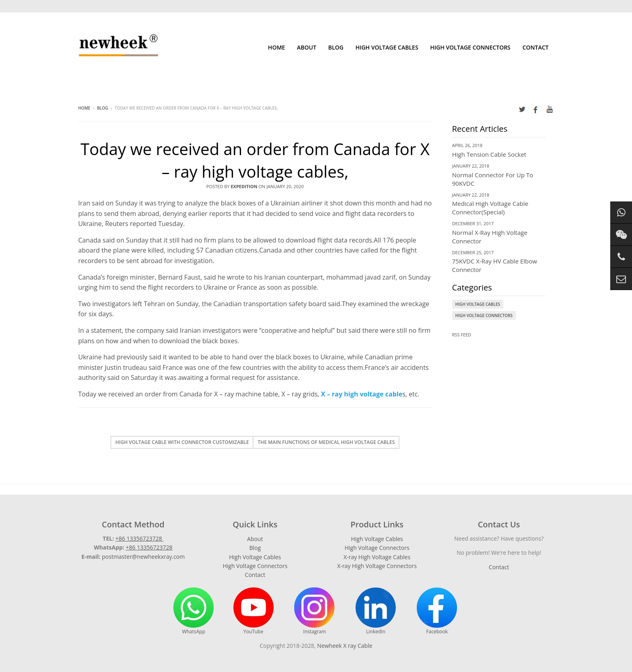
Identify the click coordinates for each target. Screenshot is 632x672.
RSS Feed (462, 335)
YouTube (254, 611)
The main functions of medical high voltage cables (326, 442)
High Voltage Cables (387, 47)
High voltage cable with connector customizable (182, 442)
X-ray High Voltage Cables (377, 557)
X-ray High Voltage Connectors (377, 566)
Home (276, 47)
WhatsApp (193, 611)
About (307, 47)
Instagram (314, 611)
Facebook (437, 611)
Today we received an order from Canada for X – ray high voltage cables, (255, 160)
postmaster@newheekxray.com (143, 557)
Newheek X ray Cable (345, 646)
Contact (535, 47)
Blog (336, 47)
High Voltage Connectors (470, 47)
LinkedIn (376, 611)
